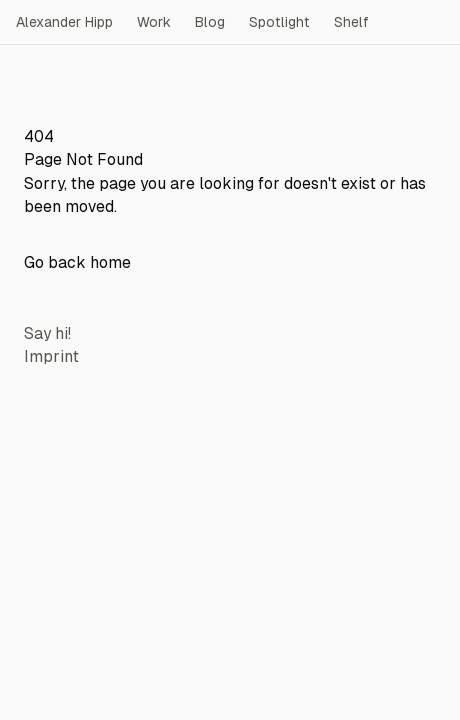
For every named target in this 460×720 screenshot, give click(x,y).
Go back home (77, 262)
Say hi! (47, 333)
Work (154, 22)
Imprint (51, 356)
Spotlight (279, 22)
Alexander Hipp (64, 22)
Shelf (351, 22)
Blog (210, 22)
